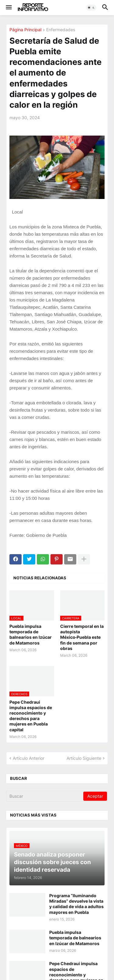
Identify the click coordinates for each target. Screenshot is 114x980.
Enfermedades (61, 30)
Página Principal (25, 30)
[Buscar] (45, 796)
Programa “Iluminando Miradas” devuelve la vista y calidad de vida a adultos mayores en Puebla (76, 904)
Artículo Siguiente (84, 758)
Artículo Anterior (29, 758)
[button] (8, 8)
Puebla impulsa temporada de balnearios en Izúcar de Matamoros (31, 635)
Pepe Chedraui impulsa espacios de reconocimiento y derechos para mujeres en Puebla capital (31, 716)
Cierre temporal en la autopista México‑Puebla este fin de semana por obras (82, 637)
